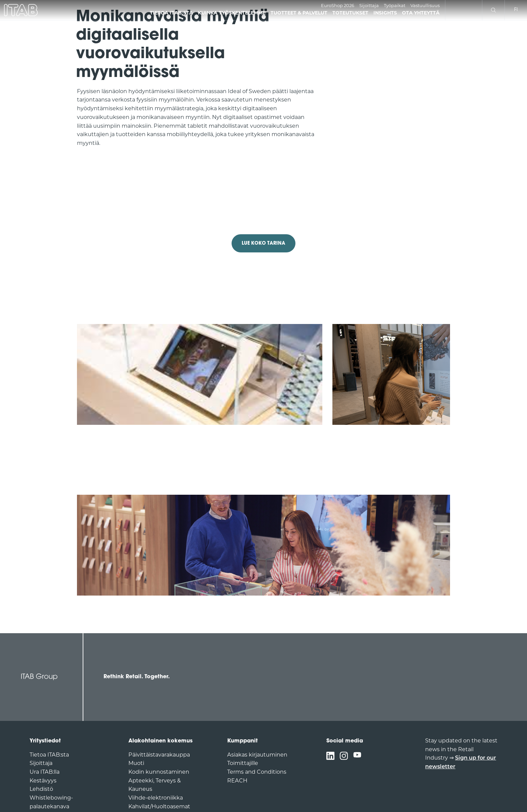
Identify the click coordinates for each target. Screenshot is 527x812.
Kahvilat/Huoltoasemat (159, 807)
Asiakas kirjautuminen (257, 755)
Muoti (136, 764)
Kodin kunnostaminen (159, 772)
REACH (237, 781)
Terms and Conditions (257, 772)
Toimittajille (243, 764)
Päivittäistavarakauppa (159, 755)
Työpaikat (395, 6)
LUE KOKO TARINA (263, 243)
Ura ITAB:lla (45, 772)
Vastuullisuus (425, 6)
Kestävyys (43, 781)
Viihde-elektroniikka (156, 798)
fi (516, 10)
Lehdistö (41, 789)
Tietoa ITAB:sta (49, 755)
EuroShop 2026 (338, 6)
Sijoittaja (369, 6)
